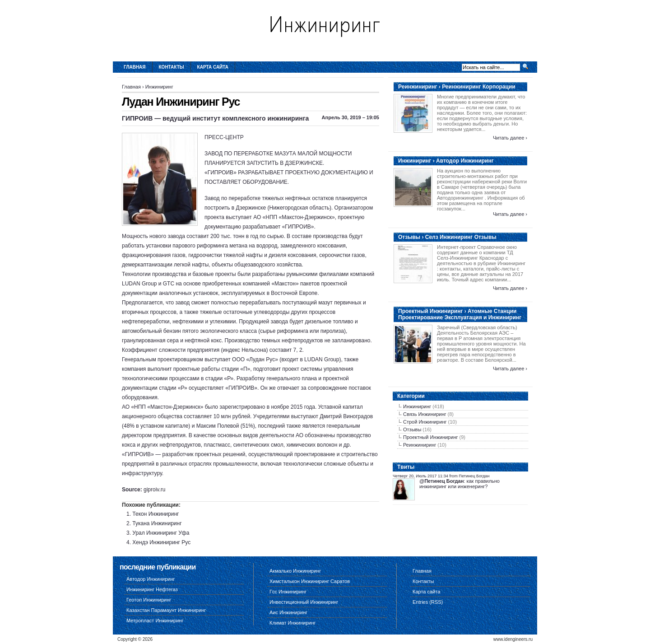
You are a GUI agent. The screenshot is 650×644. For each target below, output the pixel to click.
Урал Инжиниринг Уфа (161, 533)
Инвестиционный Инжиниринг (304, 602)
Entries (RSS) (428, 602)
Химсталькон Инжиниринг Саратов (310, 581)
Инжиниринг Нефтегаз (152, 589)
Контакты (172, 67)
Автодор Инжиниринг (151, 579)
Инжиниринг (159, 87)
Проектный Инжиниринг (430, 437)
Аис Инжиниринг (288, 612)
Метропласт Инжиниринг (155, 621)
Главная (135, 67)
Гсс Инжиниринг (288, 592)
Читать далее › (510, 138)
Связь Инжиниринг (425, 414)
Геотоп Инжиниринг (149, 600)
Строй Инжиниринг (425, 422)
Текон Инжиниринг (156, 514)
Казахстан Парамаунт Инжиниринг (166, 610)
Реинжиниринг (420, 445)
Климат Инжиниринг (293, 623)
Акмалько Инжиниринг (295, 571)
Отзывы (412, 429)
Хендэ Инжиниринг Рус (161, 542)
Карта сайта (213, 67)
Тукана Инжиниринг (157, 523)
